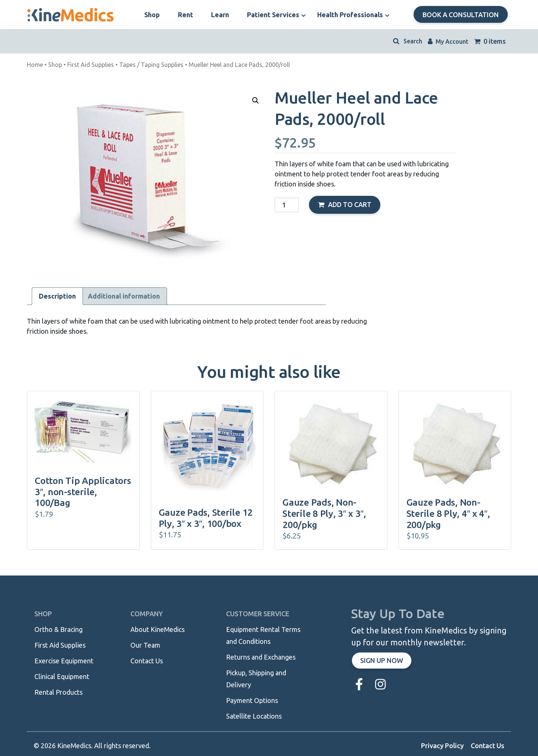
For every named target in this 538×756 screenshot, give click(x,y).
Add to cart (350, 204)
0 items (490, 41)
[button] (256, 101)
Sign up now (382, 660)
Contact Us (488, 746)
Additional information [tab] (124, 296)
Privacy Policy (442, 746)
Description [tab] (57, 296)
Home (35, 65)
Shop (55, 65)
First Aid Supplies (91, 65)
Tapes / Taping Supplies (151, 65)
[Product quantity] (287, 205)
